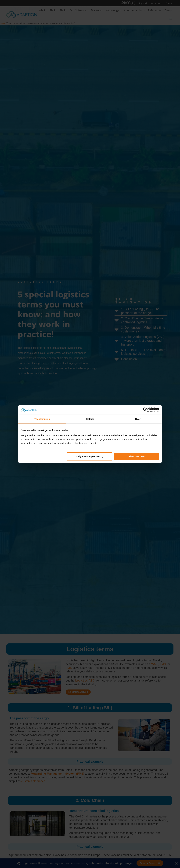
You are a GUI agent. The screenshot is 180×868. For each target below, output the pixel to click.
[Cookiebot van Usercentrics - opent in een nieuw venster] (145, 410)
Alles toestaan (137, 456)
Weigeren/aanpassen (90, 456)
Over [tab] (138, 419)
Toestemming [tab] (42, 419)
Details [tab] (90, 419)
